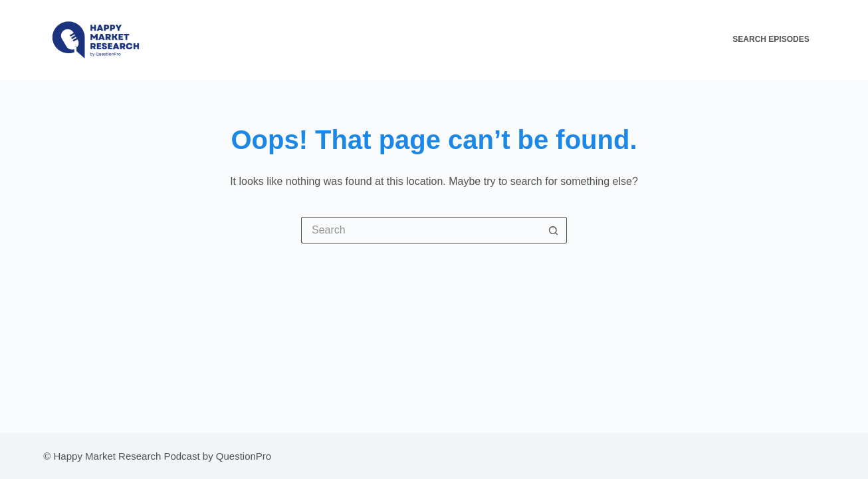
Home (411, 39)
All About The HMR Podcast (580, 39)
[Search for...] (421, 230)
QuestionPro (244, 456)
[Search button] (554, 230)
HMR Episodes (470, 39)
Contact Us (685, 39)
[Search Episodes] (778, 40)
